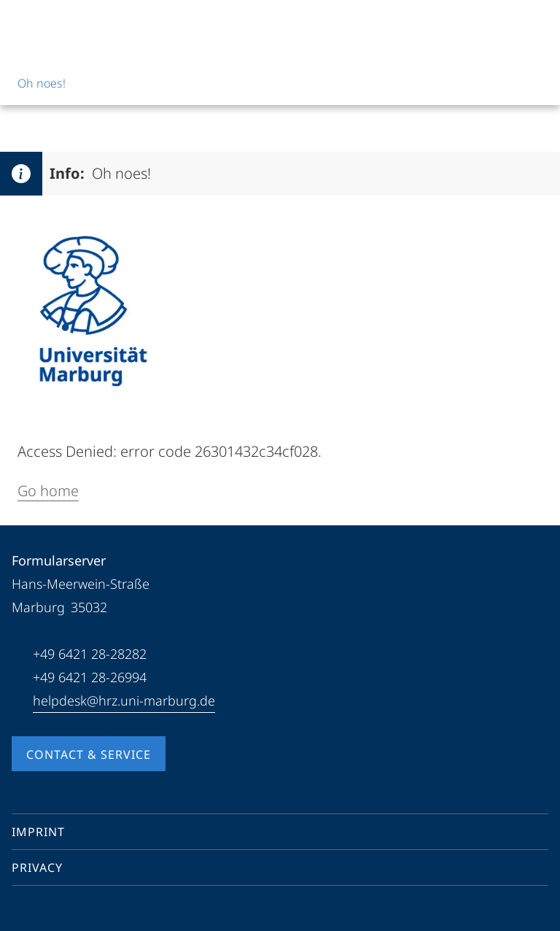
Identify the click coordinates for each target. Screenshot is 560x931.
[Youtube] (47, 912)
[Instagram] (70, 912)
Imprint (38, 832)
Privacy (37, 868)
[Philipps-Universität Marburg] (66, 23)
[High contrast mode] (536, 23)
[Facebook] (23, 912)
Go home (48, 491)
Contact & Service (89, 754)
